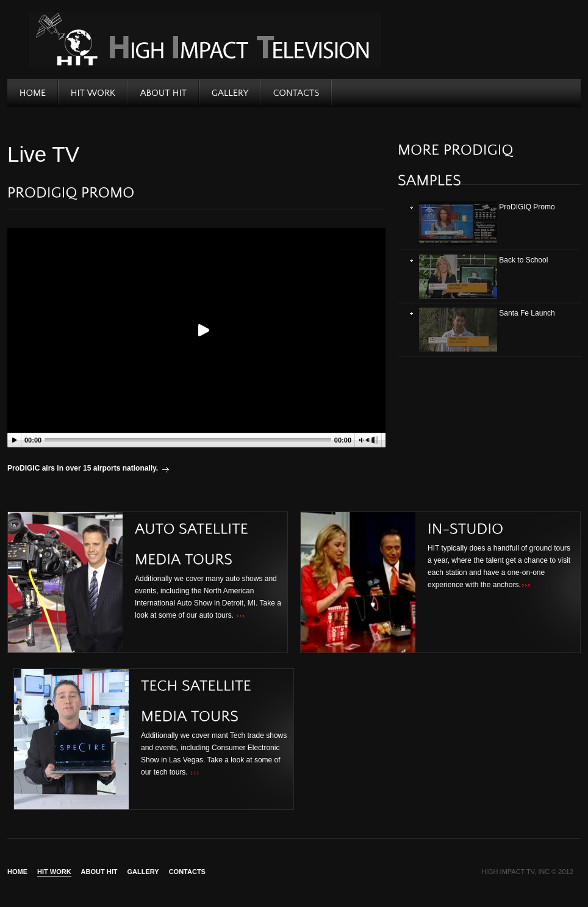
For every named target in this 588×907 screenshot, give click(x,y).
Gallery (143, 872)
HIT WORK (54, 872)
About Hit (99, 872)
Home (17, 872)
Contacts (187, 872)
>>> (241, 616)
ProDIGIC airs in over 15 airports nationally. (83, 468)
